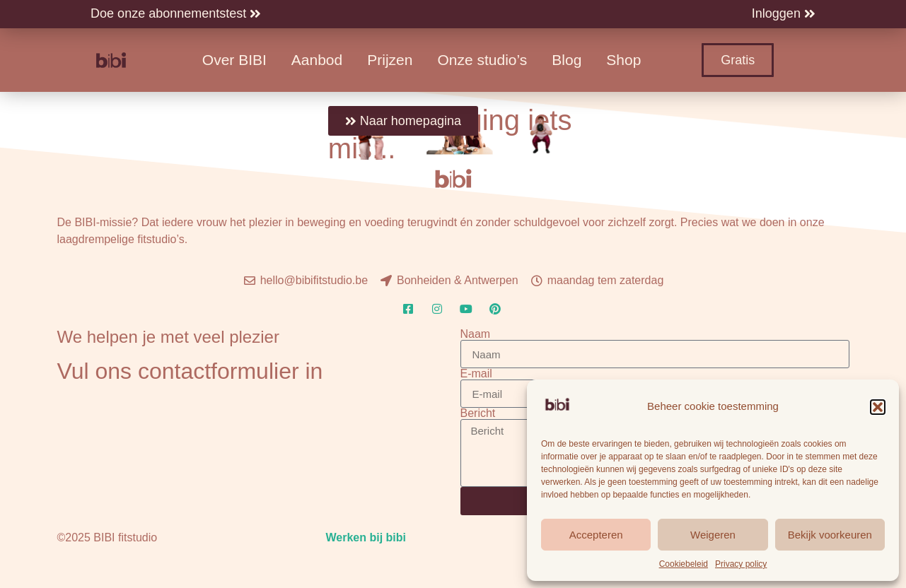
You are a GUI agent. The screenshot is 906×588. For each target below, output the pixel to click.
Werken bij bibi (366, 537)
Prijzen (390, 60)
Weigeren (713, 535)
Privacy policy (741, 564)
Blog (567, 60)
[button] (878, 407)
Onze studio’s (482, 60)
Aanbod (317, 60)
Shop (623, 60)
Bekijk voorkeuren (830, 535)
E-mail (476, 374)
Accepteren (596, 535)
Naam (476, 334)
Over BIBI (234, 60)
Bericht (478, 413)
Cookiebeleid (684, 564)
